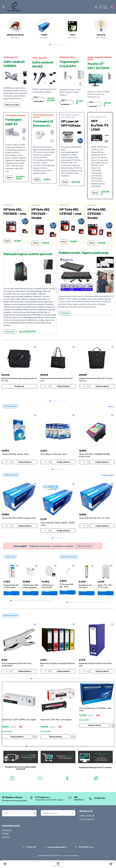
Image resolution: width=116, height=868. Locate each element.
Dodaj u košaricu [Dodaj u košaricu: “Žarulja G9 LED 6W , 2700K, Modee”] (24, 586)
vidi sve (111, 399)
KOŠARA (5, 841)
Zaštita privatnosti (87, 823)
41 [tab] (90, 753)
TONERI (44, 35)
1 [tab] (50, 45)
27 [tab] (50, 593)
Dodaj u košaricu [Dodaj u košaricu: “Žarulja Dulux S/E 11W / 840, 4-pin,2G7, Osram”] (99, 586)
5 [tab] (56, 45)
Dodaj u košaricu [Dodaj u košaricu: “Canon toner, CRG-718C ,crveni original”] (56, 733)
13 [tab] (28, 593)
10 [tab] (64, 45)
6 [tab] (58, 45)
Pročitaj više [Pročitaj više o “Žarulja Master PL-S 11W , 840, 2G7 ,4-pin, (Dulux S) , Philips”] (63, 586)
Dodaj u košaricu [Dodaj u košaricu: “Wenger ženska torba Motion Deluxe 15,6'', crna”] (63, 386)
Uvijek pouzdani (108, 468)
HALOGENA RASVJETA (70, 550)
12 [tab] (27, 593)
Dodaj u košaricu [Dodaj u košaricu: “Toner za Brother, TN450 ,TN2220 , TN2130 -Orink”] (63, 523)
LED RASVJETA (11, 550)
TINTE (73, 35)
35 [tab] (85, 675)
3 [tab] (53, 45)
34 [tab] (83, 675)
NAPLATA (6, 844)
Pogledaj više (11, 332)
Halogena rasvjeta (84, 539)
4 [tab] (55, 45)
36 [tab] (82, 753)
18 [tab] (36, 593)
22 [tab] (43, 593)
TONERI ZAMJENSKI (11, 468)
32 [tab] (80, 675)
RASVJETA (101, 35)
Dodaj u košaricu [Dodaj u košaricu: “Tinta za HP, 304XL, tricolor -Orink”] (25, 455)
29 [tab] (75, 675)
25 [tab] (47, 593)
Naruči (10, 178)
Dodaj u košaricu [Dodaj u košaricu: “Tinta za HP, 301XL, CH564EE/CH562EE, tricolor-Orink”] (102, 455)
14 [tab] (30, 593)
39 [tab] (86, 753)
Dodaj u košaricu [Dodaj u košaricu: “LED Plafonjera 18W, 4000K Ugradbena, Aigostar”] (43, 586)
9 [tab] (63, 45)
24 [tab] (46, 593)
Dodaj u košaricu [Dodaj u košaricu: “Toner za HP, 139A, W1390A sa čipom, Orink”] (25, 519)
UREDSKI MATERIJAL (15, 35)
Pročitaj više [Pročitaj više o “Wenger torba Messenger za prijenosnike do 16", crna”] (19, 386)
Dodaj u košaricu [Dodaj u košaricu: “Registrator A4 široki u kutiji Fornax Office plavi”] (102, 667)
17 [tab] (35, 593)
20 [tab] (39, 593)
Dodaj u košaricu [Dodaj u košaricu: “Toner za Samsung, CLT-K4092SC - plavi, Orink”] (94, 721)
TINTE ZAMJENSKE (11, 399)
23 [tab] (44, 593)
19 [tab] (38, 593)
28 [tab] (74, 675)
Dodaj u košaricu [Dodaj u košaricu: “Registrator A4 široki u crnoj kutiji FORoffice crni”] (63, 667)
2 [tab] (52, 45)
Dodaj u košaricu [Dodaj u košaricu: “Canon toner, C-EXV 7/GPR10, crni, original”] (17, 733)
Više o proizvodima (13, 105)
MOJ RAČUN (7, 837)
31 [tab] (79, 675)
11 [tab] (66, 45)
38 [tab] (85, 753)
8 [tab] (61, 45)
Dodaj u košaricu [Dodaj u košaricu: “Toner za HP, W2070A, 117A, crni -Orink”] (102, 519)
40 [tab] (88, 753)
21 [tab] (41, 593)
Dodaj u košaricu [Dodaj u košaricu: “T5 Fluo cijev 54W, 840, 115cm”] (80, 585)
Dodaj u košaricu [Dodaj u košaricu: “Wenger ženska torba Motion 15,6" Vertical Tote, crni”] (102, 386)
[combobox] (58, 820)
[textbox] (57, 820)
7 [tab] (60, 45)
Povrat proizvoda (87, 826)
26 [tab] (49, 593)
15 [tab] (32, 593)
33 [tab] (82, 675)
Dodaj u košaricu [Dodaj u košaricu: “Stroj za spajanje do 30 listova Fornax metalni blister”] (25, 667)
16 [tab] (33, 593)
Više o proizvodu (65, 102)
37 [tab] (83, 753)
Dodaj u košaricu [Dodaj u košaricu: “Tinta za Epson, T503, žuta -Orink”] (63, 455)
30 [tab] (77, 675)
